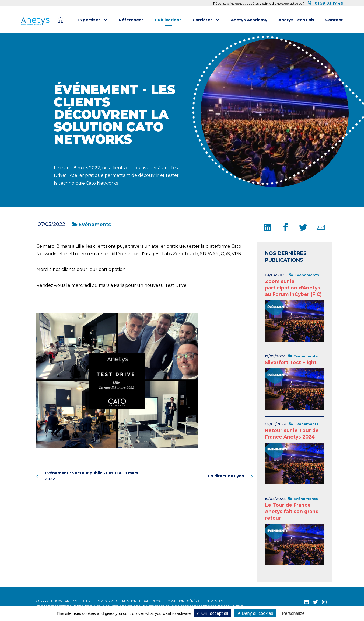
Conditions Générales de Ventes (195, 601)
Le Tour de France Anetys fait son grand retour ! (292, 511)
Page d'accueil (61, 20)
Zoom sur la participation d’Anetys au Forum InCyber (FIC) (293, 288)
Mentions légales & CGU (142, 601)
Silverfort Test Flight (291, 362)
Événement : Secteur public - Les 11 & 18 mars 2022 (87, 476)
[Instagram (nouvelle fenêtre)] (324, 602)
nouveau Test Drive (165, 285)
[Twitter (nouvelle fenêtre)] (315, 602)
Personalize (293, 613)
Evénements (91, 225)
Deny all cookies (255, 613)
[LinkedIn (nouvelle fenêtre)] (307, 602)
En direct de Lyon (230, 476)
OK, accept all (212, 613)
